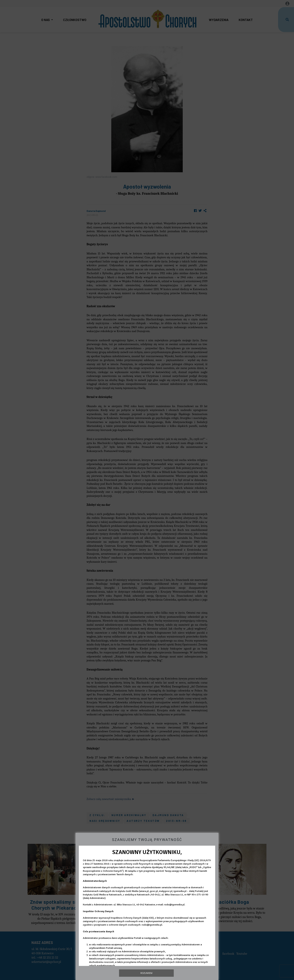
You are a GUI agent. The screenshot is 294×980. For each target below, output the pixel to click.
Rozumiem (146, 973)
